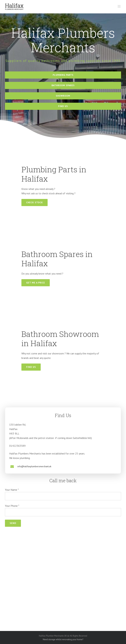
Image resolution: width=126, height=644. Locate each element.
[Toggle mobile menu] (119, 6)
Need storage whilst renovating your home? (63, 639)
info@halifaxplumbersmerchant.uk (34, 466)
